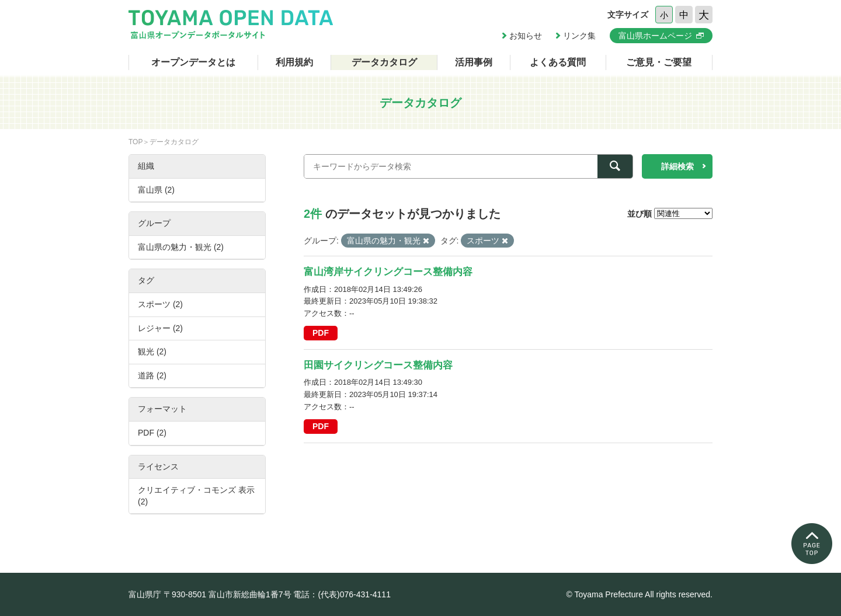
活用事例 (474, 62)
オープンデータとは (193, 62)
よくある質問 (558, 62)
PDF (321, 333)
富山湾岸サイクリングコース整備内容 (388, 272)
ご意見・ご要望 (659, 62)
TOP (135, 142)
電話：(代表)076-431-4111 (342, 594)
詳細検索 (677, 166)
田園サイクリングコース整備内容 (378, 365)
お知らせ (526, 36)
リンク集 (579, 36)
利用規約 (294, 62)
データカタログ (384, 62)
